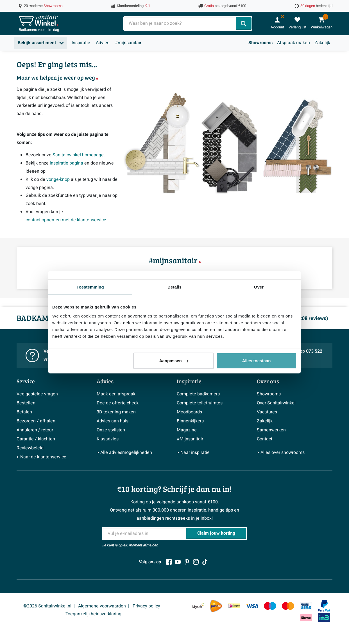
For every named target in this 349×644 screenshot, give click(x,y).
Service (26, 381)
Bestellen (26, 403)
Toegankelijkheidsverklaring (93, 614)
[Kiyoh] (198, 606)
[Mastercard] (288, 606)
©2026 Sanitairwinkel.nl (47, 606)
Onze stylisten (111, 430)
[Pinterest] (187, 562)
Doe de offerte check (118, 403)
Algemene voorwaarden (102, 606)
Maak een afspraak (116, 394)
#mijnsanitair (128, 43)
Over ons (268, 381)
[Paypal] (324, 606)
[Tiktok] (205, 562)
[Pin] (306, 606)
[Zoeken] (244, 23)
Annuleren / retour (35, 430)
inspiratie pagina (66, 163)
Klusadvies (108, 439)
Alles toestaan (257, 360)
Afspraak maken (294, 43)
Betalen (24, 412)
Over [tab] (259, 287)
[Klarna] (306, 618)
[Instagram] (196, 562)
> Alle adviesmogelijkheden (124, 452)
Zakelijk (322, 43)
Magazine (187, 430)
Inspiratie (81, 43)
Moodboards (189, 412)
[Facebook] (169, 562)
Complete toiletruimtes (200, 403)
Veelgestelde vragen (37, 394)
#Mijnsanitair (190, 439)
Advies (103, 43)
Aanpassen (174, 360)
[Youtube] (178, 562)
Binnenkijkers (190, 421)
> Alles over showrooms (281, 452)
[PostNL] (216, 606)
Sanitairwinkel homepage (78, 155)
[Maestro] (270, 606)
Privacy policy (146, 606)
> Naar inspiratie (193, 452)
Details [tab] (175, 287)
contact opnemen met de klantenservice (66, 220)
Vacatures (267, 412)
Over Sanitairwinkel (276, 403)
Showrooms (260, 43)
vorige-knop (58, 179)
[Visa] (252, 606)
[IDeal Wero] (234, 606)
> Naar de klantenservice (41, 457)
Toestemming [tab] (90, 287)
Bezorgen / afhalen (36, 421)
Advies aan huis (113, 421)
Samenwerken (271, 430)
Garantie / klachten (36, 439)
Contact (265, 439)
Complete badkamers (198, 394)
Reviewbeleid (30, 448)
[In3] (324, 618)
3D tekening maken (116, 412)
